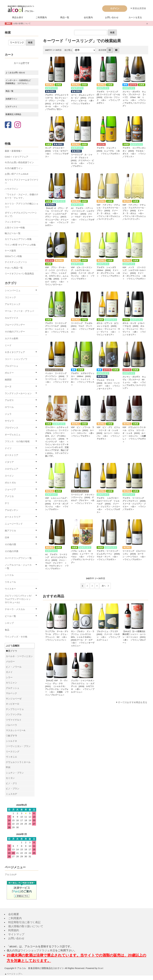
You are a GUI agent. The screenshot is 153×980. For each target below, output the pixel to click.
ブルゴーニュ (12, 366)
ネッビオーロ (13, 704)
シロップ (9, 623)
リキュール (10, 582)
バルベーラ (11, 725)
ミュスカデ (11, 794)
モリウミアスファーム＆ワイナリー (22, 181)
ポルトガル (10, 483)
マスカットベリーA (16, 730)
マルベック (11, 693)
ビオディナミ (11, 107)
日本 (7, 537)
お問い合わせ (112, 17)
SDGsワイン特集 (13, 256)
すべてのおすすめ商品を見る (133, 702)
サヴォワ (9, 421)
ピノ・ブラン (13, 789)
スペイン (9, 476)
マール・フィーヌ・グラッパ (19, 311)
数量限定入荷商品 (13, 114)
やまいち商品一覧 (14, 268)
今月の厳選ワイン (14, 168)
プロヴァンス (12, 428)
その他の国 (10, 544)
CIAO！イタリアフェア (17, 157)
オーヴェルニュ (13, 435)
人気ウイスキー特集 (15, 228)
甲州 (8, 767)
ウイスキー (10, 589)
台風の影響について (22, 23)
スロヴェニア (12, 469)
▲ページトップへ (14, 974)
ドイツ (8, 448)
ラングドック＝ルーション (18, 393)
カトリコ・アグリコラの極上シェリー (22, 205)
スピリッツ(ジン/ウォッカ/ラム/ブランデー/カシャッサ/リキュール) (18, 599)
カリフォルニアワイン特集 (18, 239)
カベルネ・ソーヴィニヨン (19, 656)
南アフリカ (10, 531)
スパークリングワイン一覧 (18, 558)
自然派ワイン (11, 99)
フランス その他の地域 (17, 441)
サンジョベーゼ (14, 699)
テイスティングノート (16, 262)
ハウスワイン (12, 189)
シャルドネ (11, 741)
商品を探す (18, 17)
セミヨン (10, 778)
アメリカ (9, 496)
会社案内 (88, 17)
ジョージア (10, 489)
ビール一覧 (10, 616)
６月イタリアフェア (15, 352)
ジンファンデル (14, 714)
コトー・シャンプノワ (16, 359)
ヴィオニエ (11, 757)
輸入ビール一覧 (13, 233)
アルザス (9, 400)
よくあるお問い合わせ (15, 73)
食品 (7, 630)
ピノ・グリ (11, 783)
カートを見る (135, 17)
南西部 (8, 380)
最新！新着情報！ (14, 151)
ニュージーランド (14, 524)
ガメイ (9, 672)
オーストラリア (13, 517)
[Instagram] (18, 125)
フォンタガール (13, 222)
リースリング (13, 752)
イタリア (9, 462)
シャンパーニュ (13, 290)
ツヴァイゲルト (14, 720)
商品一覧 (65, 17)
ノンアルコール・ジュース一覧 (18, 567)
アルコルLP (11, 874)
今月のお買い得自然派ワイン (19, 162)
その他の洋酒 (12, 551)
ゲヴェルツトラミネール (18, 762)
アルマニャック (13, 304)
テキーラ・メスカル (15, 609)
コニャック (10, 297)
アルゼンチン (12, 510)
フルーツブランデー (15, 325)
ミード (8, 345)
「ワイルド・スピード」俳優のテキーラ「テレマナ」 (22, 196)
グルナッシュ (13, 688)
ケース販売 (10, 251)
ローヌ (8, 386)
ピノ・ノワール (14, 667)
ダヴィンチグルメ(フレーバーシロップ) (21, 214)
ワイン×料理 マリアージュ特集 (20, 245)
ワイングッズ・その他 (16, 637)
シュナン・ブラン (15, 773)
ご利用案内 (41, 17)
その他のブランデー (15, 332)
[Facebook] (8, 125)
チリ (7, 503)
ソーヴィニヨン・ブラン (18, 746)
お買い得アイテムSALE (17, 174)
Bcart (101, 968)
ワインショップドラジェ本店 (38, 950)
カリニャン (11, 683)
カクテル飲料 (12, 338)
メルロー (10, 661)
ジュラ (8, 414)
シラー (9, 677)
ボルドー (9, 373)
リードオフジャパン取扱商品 (19, 274)
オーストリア (12, 455)
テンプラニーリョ (15, 709)
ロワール (9, 407)
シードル (9, 575)
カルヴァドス (12, 318)
